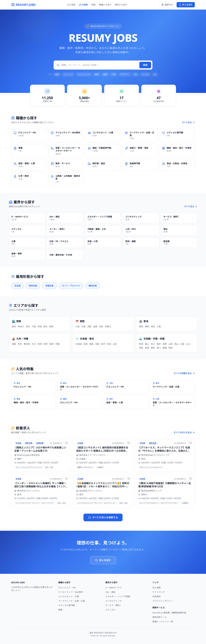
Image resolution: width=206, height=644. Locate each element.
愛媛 (165, 348)
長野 (165, 344)
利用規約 (157, 596)
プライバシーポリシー (163, 601)
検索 (145, 65)
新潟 (141, 344)
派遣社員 (49, 286)
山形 (115, 344)
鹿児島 (27, 344)
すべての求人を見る (184, 432)
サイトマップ (159, 592)
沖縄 (57, 344)
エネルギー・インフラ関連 (118, 596)
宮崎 (40, 344)
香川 (159, 348)
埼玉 (28, 326)
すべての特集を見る (184, 373)
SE (155, 74)
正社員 (18, 286)
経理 (105, 74)
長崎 (51, 344)
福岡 (14, 344)
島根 (147, 348)
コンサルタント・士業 (69, 596)
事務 (97, 74)
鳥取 (141, 348)
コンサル (145, 74)
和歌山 (108, 326)
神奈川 (21, 326)
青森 (97, 344)
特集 (93, 5)
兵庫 (83, 326)
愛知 (141, 326)
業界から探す (121, 5)
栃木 (45, 326)
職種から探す (105, 5)
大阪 (78, 326)
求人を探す (103, 560)
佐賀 (45, 344)
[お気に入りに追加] (67, 443)
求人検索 (71, 5)
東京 (14, 326)
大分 (34, 344)
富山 (147, 344)
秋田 (109, 344)
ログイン (167, 5)
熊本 (20, 344)
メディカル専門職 (66, 605)
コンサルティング (114, 601)
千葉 (34, 326)
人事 (114, 74)
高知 (171, 348)
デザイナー (125, 74)
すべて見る (188, 122)
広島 (182, 344)
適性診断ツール (160, 617)
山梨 (171, 344)
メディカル (110, 610)
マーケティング (84, 74)
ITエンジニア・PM (67, 588)
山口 (188, 344)
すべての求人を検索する (103, 517)
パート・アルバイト (71, 286)
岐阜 (153, 326)
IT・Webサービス (114, 588)
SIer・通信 (110, 592)
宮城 (85, 344)
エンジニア (68, 74)
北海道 (79, 344)
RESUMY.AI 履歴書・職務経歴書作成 (169, 613)
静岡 (147, 326)
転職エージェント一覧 (163, 622)
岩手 (103, 344)
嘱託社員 (93, 286)
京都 (89, 326)
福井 (159, 344)
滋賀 (95, 326)
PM (136, 74)
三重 (159, 326)
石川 (153, 344)
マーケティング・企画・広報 (72, 601)
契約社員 (33, 286)
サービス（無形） (114, 605)
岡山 (176, 344)
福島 (91, 344)
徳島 (153, 348)
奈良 (101, 326)
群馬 (51, 326)
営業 (57, 74)
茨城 (40, 326)
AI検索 (83, 5)
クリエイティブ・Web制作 (71, 592)
